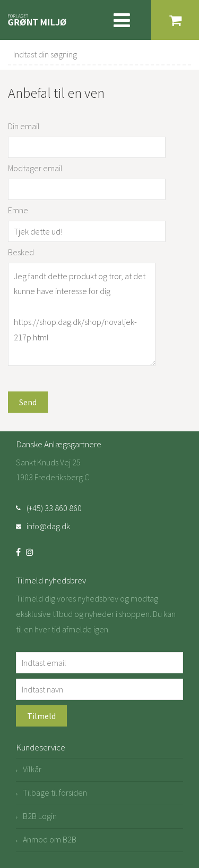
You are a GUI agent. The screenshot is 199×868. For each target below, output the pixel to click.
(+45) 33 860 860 (54, 508)
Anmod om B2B (50, 839)
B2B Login (40, 816)
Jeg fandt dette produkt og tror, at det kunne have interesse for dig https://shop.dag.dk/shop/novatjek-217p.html (82, 315)
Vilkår (32, 769)
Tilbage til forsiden (55, 792)
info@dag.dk (48, 526)
